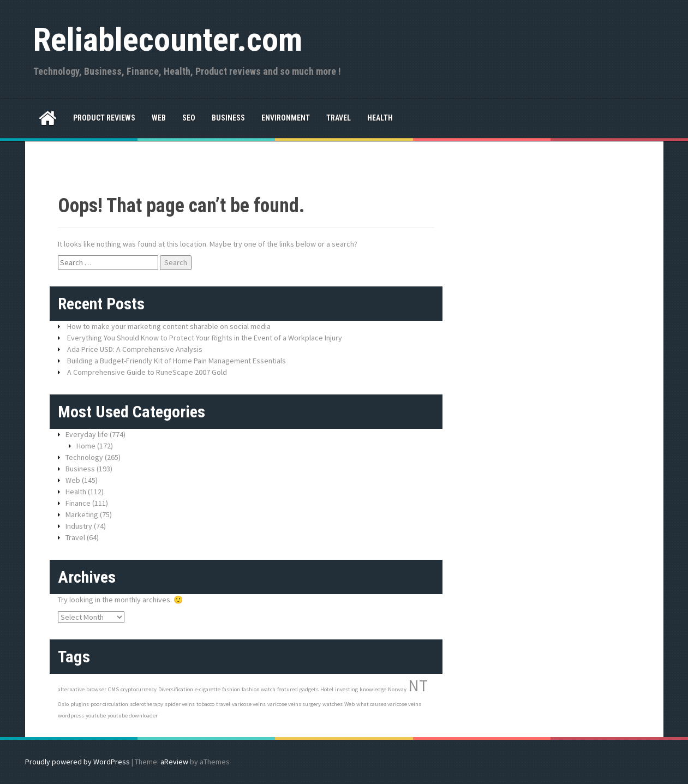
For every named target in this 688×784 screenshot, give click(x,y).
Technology (84, 457)
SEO (189, 118)
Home (86, 446)
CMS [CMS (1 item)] (113, 689)
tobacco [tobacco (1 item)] (205, 704)
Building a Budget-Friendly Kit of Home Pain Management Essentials (177, 361)
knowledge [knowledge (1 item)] (373, 689)
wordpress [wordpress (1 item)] (71, 716)
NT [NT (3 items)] (418, 686)
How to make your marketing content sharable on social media (169, 326)
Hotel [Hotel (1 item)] (327, 689)
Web (159, 118)
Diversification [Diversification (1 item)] (176, 689)
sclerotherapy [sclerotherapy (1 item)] (146, 704)
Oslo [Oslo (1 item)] (63, 704)
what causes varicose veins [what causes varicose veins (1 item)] (389, 704)
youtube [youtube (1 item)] (96, 716)
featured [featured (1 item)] (288, 689)
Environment (286, 118)
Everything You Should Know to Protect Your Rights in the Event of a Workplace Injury (205, 338)
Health (380, 118)
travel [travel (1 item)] (223, 704)
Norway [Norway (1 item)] (397, 689)
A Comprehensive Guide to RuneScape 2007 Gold (147, 372)
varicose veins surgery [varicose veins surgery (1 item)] (294, 704)
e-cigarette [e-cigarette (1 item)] (208, 689)
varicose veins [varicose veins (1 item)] (249, 704)
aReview (174, 762)
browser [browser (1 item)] (96, 689)
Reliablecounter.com (168, 40)
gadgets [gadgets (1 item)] (309, 689)
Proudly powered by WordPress (77, 762)
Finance (78, 503)
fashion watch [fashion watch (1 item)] (259, 689)
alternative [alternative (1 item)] (71, 689)
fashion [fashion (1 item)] (231, 689)
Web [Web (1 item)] (349, 704)
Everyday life (87, 434)
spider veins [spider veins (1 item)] (180, 704)
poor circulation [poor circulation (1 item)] (109, 704)
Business (228, 118)
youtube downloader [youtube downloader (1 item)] (133, 716)
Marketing (82, 514)
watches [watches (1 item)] (333, 704)
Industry (79, 526)
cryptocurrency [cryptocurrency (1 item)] (139, 689)
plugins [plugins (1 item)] (80, 704)
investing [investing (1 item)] (346, 689)
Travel (339, 118)
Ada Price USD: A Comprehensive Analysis (135, 349)
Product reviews (104, 118)
